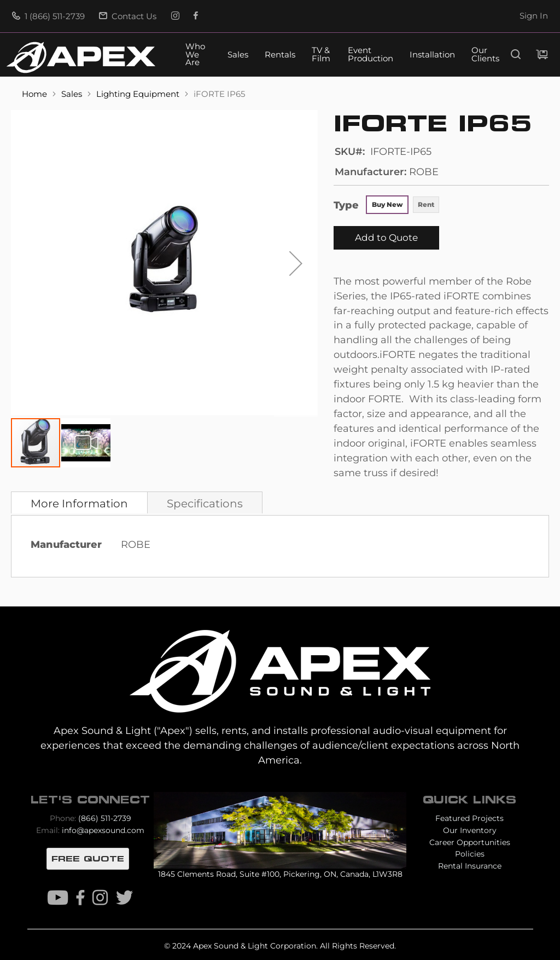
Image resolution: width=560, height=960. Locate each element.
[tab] (79, 502)
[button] (296, 264)
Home (36, 94)
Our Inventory (470, 830)
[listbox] (403, 206)
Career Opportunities (470, 842)
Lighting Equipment (139, 94)
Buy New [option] (387, 204)
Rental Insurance (470, 866)
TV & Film (321, 55)
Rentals (280, 55)
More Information (79, 504)
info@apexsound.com (103, 830)
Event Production (371, 55)
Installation (432, 55)
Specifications (205, 504)
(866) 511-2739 (105, 818)
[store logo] (81, 57)
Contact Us (128, 16)
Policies (470, 854)
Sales (238, 55)
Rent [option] (426, 204)
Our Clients (485, 55)
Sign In (534, 16)
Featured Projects (469, 818)
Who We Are (195, 55)
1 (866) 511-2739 (48, 16)
